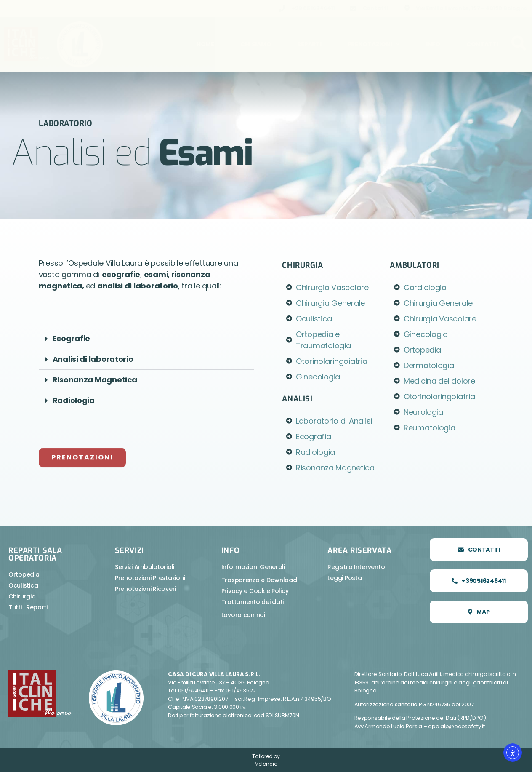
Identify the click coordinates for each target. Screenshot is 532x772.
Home (205, 44)
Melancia (266, 764)
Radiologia (74, 400)
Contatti (482, 44)
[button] (146, 339)
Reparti (309, 44)
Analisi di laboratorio (93, 359)
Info (433, 44)
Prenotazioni (374, 44)
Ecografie (72, 338)
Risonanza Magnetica (95, 380)
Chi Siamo (256, 44)
